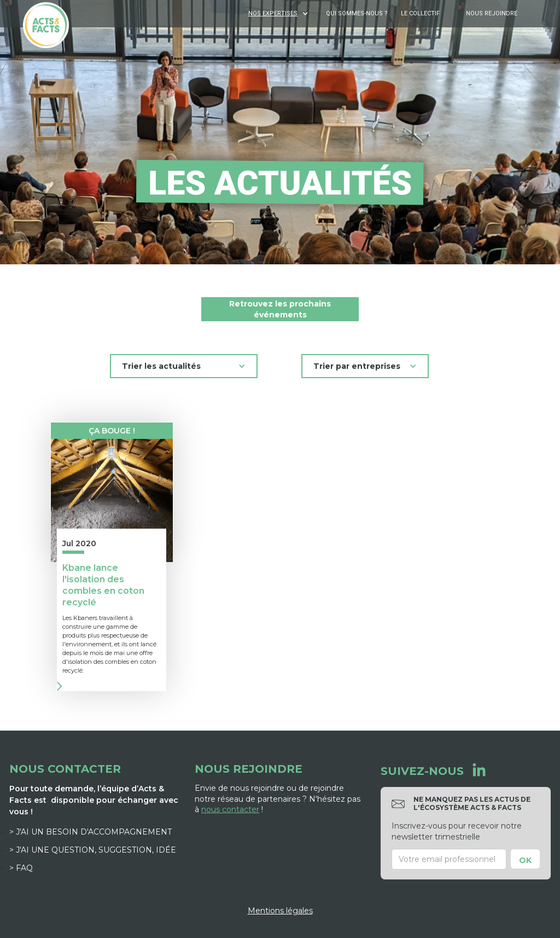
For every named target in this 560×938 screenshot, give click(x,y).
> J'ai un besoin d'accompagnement (91, 832)
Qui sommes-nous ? (357, 13)
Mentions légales (280, 911)
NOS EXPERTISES (273, 13)
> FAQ (21, 868)
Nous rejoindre (492, 13)
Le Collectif (420, 13)
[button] (279, 14)
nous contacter (230, 809)
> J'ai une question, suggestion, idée (93, 850)
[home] (46, 25)
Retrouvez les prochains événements (280, 309)
